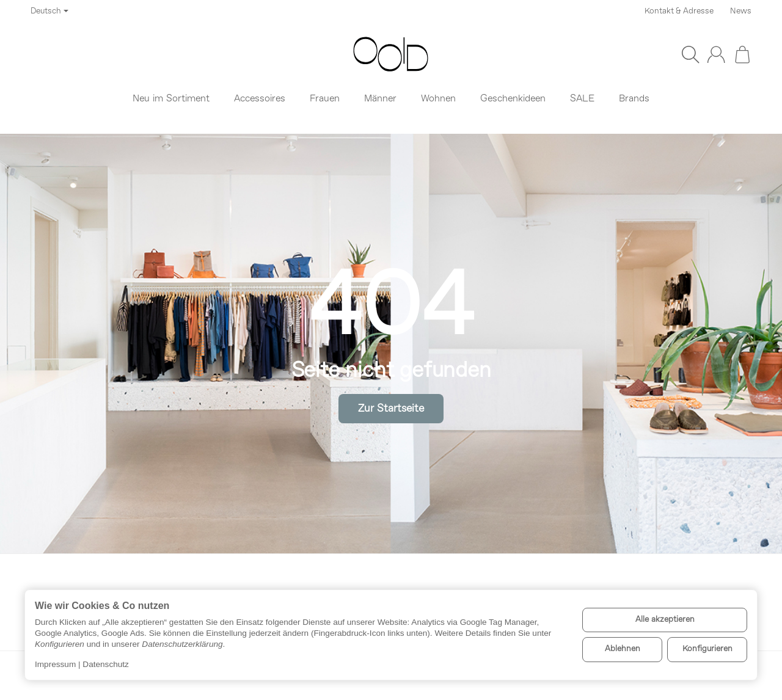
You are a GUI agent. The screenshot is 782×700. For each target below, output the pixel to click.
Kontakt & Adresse (679, 11)
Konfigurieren (707, 649)
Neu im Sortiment (171, 99)
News (741, 11)
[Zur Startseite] (391, 54)
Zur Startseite (391, 409)
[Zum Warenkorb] (742, 54)
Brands (634, 99)
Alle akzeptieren (665, 620)
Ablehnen (623, 649)
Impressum (55, 664)
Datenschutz (106, 664)
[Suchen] (690, 54)
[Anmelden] (716, 54)
